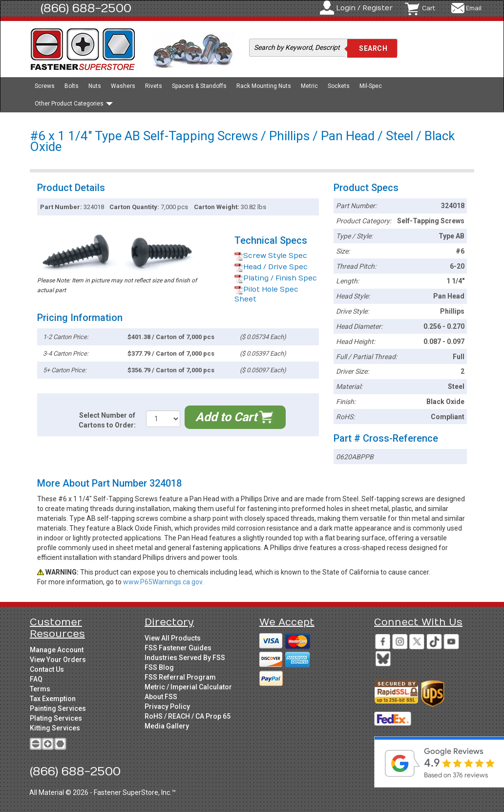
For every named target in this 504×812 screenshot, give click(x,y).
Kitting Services (55, 728)
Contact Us (47, 669)
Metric (309, 86)
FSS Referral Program (180, 677)
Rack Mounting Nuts (264, 86)
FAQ (36, 679)
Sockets (339, 86)
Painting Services (58, 708)
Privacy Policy (167, 706)
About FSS (161, 697)
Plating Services (56, 718)
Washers (123, 86)
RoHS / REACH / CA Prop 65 (188, 716)
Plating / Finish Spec (276, 278)
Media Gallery (167, 726)
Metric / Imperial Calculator (188, 687)
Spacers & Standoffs (199, 86)
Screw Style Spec (271, 256)
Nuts (95, 86)
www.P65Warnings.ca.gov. (163, 582)
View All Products (173, 638)
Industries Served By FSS (185, 658)
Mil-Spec (371, 86)
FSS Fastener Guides (178, 648)
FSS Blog (159, 667)
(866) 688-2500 (86, 8)
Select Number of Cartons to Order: (107, 420)
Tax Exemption (53, 699)
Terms (40, 689)
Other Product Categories (74, 104)
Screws (45, 86)
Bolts (72, 86)
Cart (429, 8)
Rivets (154, 86)
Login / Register (364, 8)
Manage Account (57, 650)
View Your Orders (58, 660)
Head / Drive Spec (271, 267)
